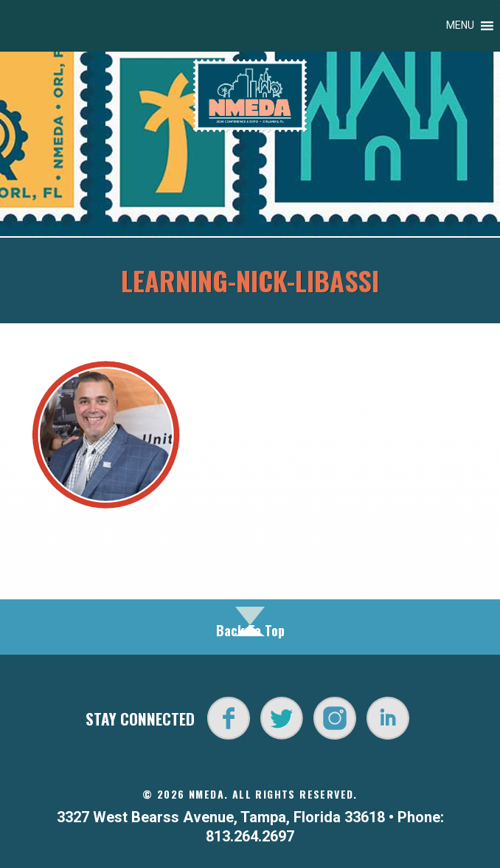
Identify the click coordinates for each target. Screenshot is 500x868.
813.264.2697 (250, 836)
